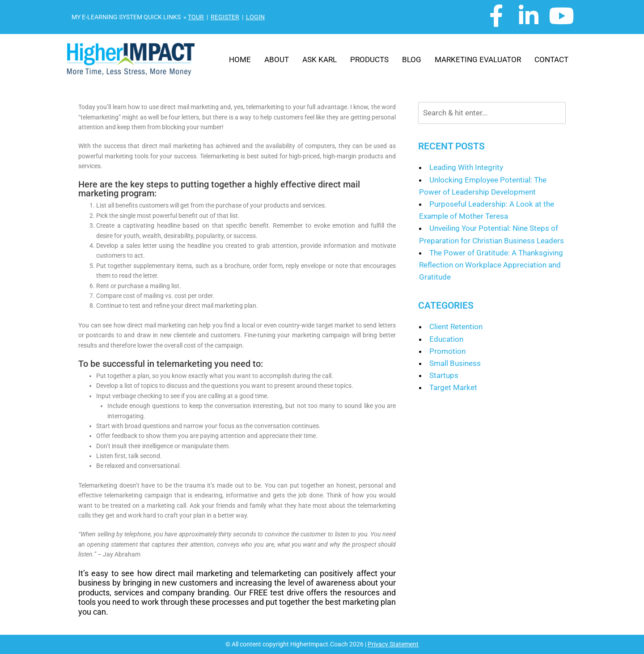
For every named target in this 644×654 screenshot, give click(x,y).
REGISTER (225, 17)
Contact (551, 59)
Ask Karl (320, 59)
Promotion (447, 351)
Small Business (455, 363)
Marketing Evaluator (478, 59)
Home (240, 59)
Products (369, 59)
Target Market (453, 387)
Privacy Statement (393, 644)
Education (446, 339)
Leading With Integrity (466, 167)
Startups (444, 375)
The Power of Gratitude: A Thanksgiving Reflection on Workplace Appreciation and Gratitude (491, 265)
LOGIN (255, 17)
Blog (412, 59)
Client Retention (456, 327)
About (277, 59)
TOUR (196, 17)
